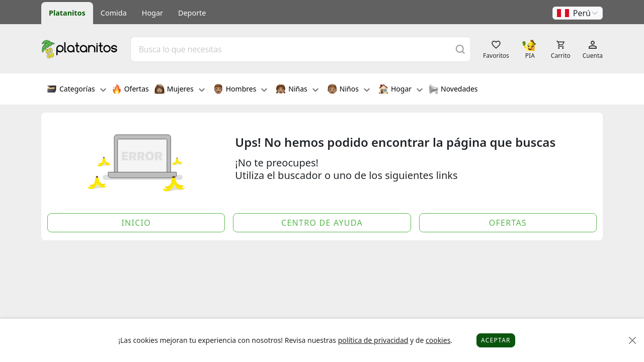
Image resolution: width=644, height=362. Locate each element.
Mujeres (180, 90)
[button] (578, 13)
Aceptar (496, 340)
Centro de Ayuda (322, 223)
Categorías (76, 90)
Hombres (240, 90)
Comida (114, 13)
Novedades (453, 90)
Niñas (297, 90)
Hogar (152, 13)
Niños (348, 90)
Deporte (192, 13)
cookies (438, 340)
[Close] (633, 341)
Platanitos (67, 13)
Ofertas (130, 90)
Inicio (136, 223)
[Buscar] (460, 49)
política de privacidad (373, 340)
